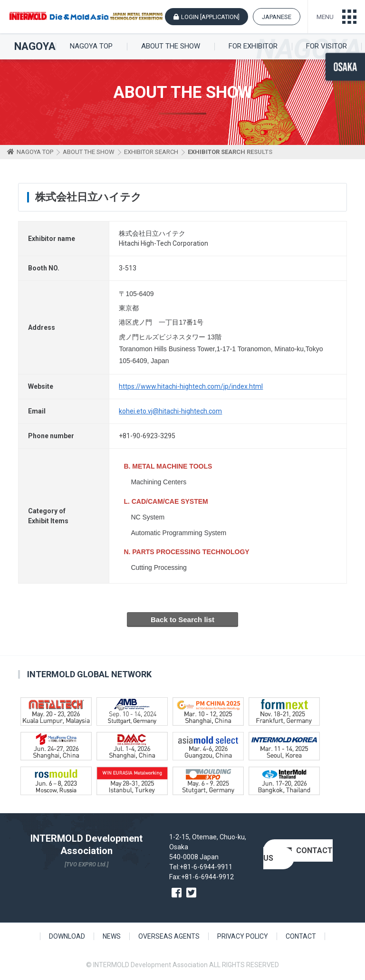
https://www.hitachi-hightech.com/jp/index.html (191, 386)
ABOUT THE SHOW (171, 46)
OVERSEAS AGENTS (169, 936)
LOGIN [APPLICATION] (210, 17)
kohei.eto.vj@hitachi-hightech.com (170, 411)
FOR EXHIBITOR (253, 46)
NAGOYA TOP (91, 46)
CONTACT (301, 936)
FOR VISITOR (327, 46)
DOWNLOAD (67, 936)
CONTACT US (298, 854)
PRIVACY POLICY (243, 936)
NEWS (112, 936)
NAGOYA (35, 47)
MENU (325, 17)
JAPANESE (277, 17)
